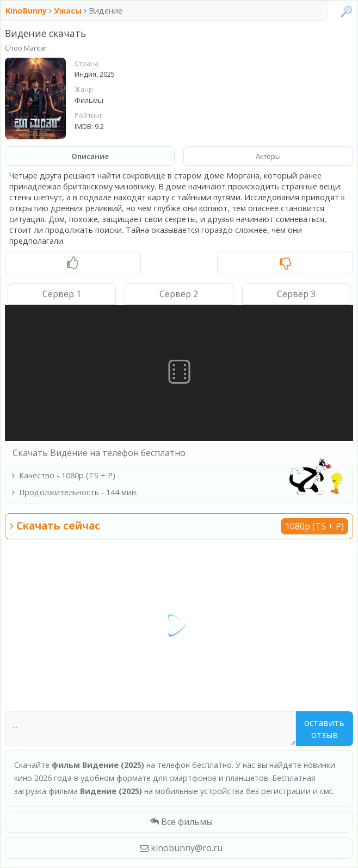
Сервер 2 (179, 294)
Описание (90, 156)
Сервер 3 (296, 294)
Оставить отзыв (324, 729)
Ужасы (68, 11)
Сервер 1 (62, 294)
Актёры (268, 156)
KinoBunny (27, 11)
